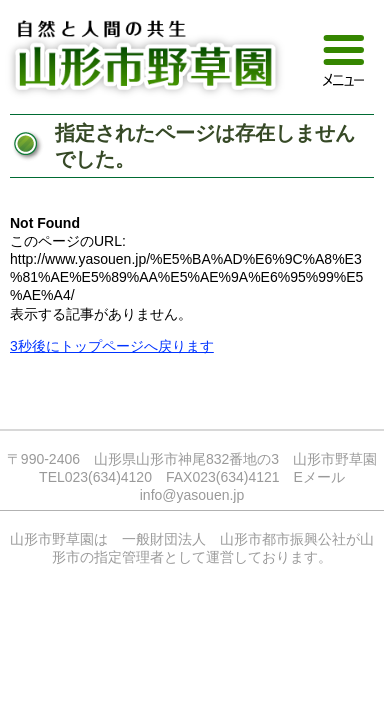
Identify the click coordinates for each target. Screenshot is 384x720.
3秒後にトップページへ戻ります (112, 346)
